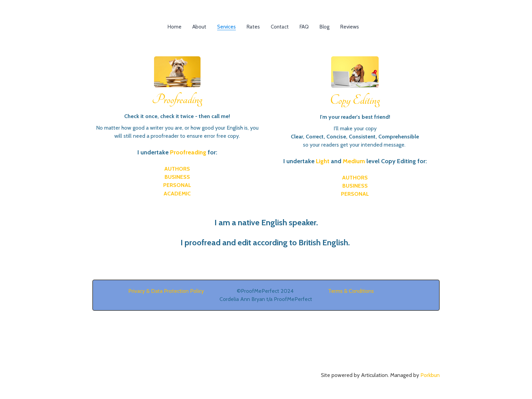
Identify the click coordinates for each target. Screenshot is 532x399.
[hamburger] (62, 11)
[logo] (266, 12)
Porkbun (430, 375)
